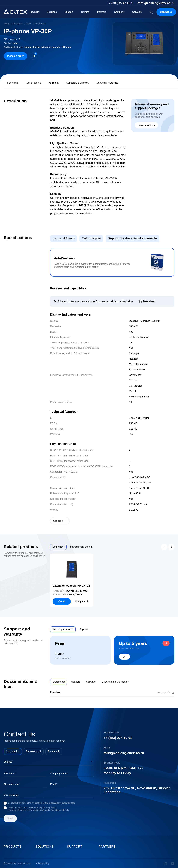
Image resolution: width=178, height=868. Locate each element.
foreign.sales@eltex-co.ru (156, 3)
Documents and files (107, 83)
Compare (80, 601)
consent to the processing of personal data (55, 803)
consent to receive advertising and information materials (43, 810)
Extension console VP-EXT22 (71, 586)
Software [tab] (91, 682)
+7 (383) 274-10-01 (120, 3)
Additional (54, 83)
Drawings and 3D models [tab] (115, 682)
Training (85, 12)
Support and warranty (78, 83)
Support (69, 12)
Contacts (137, 12)
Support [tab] (84, 629)
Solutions (52, 12)
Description (13, 83)
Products (34, 12)
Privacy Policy (43, 863)
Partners (102, 12)
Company (119, 12)
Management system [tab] (81, 547)
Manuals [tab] (75, 682)
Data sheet (149, 301)
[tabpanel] (112, 580)
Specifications (34, 83)
